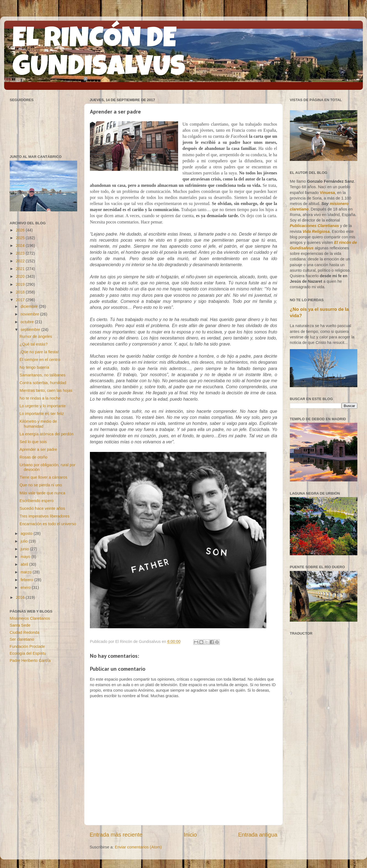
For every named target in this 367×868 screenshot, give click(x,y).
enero (26, 587)
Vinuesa (327, 193)
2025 (21, 238)
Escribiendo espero (37, 501)
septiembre (31, 330)
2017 (21, 300)
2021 (21, 269)
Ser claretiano (22, 639)
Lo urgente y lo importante (43, 406)
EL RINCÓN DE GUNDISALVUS (99, 55)
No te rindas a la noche (40, 398)
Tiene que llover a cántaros (43, 477)
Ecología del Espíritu (28, 653)
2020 (21, 276)
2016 (21, 597)
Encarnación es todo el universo (48, 524)
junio (25, 549)
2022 (21, 261)
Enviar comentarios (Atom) (138, 847)
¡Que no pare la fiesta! (39, 352)
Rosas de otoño (34, 457)
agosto (27, 533)
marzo (27, 572)
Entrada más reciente (116, 835)
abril (25, 564)
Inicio (190, 835)
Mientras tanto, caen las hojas (46, 390)
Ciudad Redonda (25, 632)
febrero (28, 580)
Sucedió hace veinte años (42, 508)
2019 (21, 284)
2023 (21, 253)
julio (25, 541)
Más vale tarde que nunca (42, 493)
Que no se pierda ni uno (41, 485)
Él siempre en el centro (40, 360)
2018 (21, 292)
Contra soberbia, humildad (43, 383)
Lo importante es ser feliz (42, 414)
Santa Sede (20, 625)
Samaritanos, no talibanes (42, 375)
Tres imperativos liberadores (45, 516)
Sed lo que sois (33, 442)
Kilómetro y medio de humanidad (38, 424)
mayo (26, 557)
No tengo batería (34, 367)
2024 (21, 246)
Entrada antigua (258, 835)
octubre (28, 322)
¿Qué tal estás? (34, 344)
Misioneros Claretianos (30, 618)
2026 (21, 230)
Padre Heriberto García (30, 661)
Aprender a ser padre (38, 449)
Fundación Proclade (27, 646)
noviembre (30, 314)
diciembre (30, 306)
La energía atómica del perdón (46, 434)
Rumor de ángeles (36, 336)
